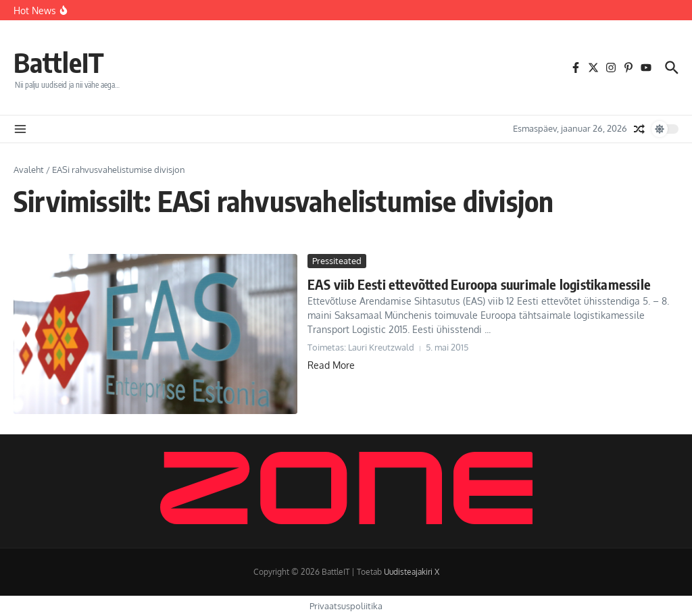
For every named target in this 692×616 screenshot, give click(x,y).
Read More (331, 365)
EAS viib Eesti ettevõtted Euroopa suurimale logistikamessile (479, 284)
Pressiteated (337, 261)
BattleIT (59, 62)
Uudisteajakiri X (412, 572)
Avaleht (29, 170)
